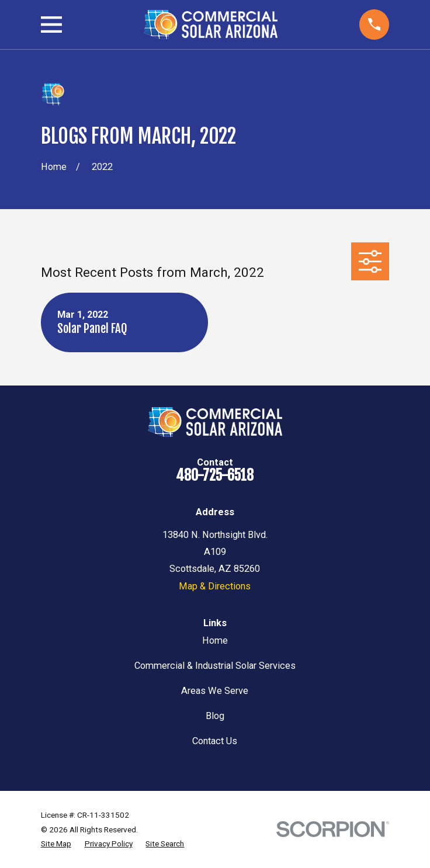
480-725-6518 (215, 475)
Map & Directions (215, 586)
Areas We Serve (215, 691)
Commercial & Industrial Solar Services (215, 666)
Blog (215, 716)
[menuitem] (56, 844)
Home (215, 640)
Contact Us (215, 741)
